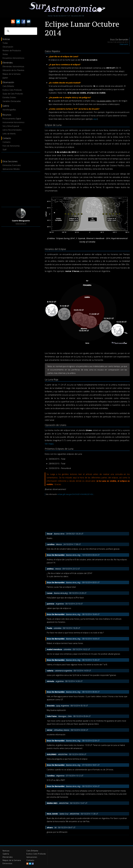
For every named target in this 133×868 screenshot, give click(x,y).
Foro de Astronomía (11, 146)
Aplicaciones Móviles (11, 169)
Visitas (5, 54)
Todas (5, 43)
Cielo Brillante (8, 86)
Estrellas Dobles (9, 97)
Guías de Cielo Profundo (13, 94)
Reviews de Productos (12, 50)
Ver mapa (49, 444)
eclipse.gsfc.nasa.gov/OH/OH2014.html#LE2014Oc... (76, 494)
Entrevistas (7, 863)
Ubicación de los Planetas (13, 70)
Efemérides (7, 857)
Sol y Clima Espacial (11, 126)
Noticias (6, 851)
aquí (95, 119)
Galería (6, 854)
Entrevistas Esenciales (12, 165)
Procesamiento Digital (12, 119)
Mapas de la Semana (11, 74)
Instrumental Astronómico (14, 122)
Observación (8, 47)
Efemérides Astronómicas (13, 66)
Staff (4, 150)
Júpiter (5, 78)
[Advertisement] (21, 189)
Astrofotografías (9, 110)
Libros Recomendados (12, 130)
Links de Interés (9, 134)
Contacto (6, 142)
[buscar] (20, 31)
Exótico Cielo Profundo (12, 90)
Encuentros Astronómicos (13, 58)
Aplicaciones (32, 857)
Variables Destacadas (12, 101)
